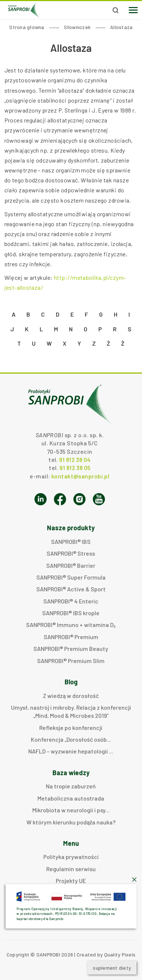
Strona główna (27, 27)
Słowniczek (77, 27)
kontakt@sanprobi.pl (80, 476)
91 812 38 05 (75, 468)
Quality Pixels (120, 954)
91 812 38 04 (75, 459)
